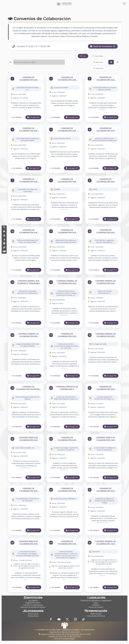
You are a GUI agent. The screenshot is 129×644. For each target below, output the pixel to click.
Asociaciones (98, 68)
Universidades (98, 56)
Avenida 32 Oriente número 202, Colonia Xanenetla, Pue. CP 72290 (64, 634)
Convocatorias (33, 616)
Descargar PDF (33, 117)
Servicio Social (33, 614)
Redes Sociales (96, 614)
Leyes (96, 603)
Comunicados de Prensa (96, 616)
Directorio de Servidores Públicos (33, 607)
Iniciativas (96, 605)
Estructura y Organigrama (33, 605)
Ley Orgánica (33, 600)
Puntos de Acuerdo (96, 607)
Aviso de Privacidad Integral (64, 639)
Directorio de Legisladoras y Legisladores (96, 600)
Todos (83, 56)
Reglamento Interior (33, 603)
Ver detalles (16, 117)
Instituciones (98, 62)
